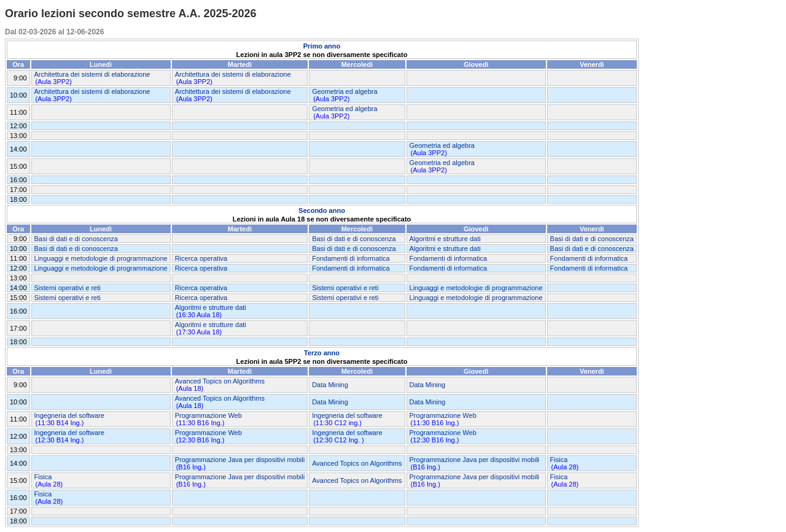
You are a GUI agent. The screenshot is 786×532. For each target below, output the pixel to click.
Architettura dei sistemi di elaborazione (92, 74)
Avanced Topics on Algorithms (220, 381)
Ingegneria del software (69, 415)
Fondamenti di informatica (351, 258)
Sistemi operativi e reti (68, 288)
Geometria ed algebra (344, 91)
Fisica (559, 460)
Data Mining (330, 385)
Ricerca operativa (201, 258)
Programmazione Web (208, 415)
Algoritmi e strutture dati (445, 239)
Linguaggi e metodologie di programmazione (101, 258)
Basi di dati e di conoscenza (76, 239)
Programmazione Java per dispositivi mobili (240, 460)
